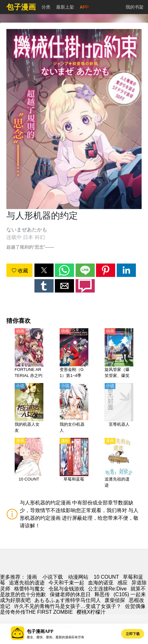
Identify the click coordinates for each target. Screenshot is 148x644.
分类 (46, 7)
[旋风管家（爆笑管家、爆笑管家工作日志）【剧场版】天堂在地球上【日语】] (119, 354)
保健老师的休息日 (70, 594)
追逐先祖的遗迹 (27, 583)
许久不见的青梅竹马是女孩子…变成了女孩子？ (68, 606)
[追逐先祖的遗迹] (119, 463)
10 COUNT (106, 577)
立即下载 (133, 634)
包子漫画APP (40, 631)
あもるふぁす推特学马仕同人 (68, 600)
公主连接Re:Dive (107, 589)
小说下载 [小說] (53, 577)
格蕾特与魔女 (29, 589)
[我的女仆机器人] (74, 409)
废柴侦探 (115, 600)
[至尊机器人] (119, 409)
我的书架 (135, 7)
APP (84, 7)
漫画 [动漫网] (32, 577)
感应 (122, 583)
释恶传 (102, 594)
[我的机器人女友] (29, 409)
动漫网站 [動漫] (78, 577)
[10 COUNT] (29, 463)
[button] (44, 270)
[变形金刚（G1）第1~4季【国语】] (74, 354)
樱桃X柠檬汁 (91, 612)
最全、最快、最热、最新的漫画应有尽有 (56, 637)
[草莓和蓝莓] (74, 463)
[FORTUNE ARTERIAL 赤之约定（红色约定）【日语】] (29, 354)
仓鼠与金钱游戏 (66, 589)
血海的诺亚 (101, 583)
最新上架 (65, 7)
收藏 (20, 271)
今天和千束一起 (66, 583)
